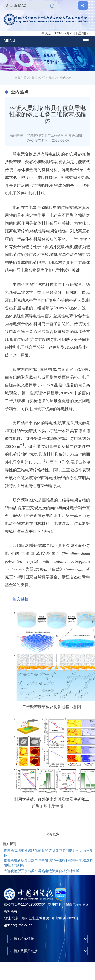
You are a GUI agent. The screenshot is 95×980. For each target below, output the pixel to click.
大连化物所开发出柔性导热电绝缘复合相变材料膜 (41, 871)
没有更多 (53, 834)
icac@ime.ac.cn (20, 925)
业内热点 (66, 78)
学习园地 (48, 78)
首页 (35, 78)
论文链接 (21, 599)
